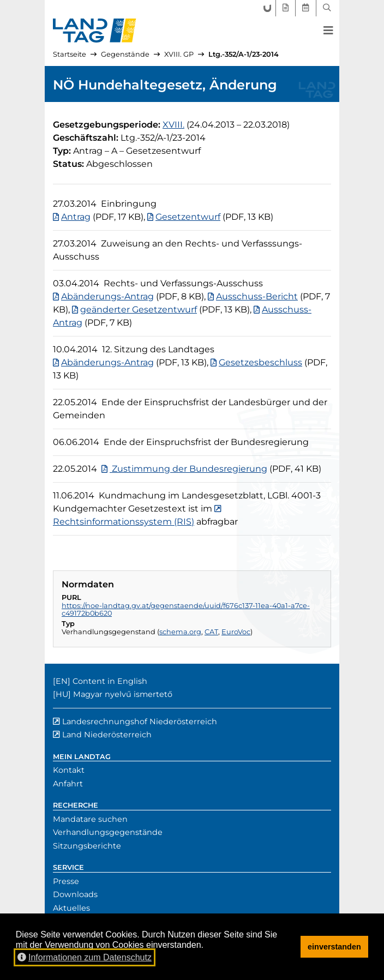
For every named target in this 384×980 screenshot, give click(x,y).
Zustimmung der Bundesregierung (188, 469)
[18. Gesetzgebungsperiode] (173, 125)
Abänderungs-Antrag (107, 296)
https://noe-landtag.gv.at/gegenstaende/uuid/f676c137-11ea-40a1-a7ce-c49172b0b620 (186, 610)
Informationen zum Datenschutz (85, 957)
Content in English (110, 681)
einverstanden (334, 947)
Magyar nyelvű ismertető (123, 694)
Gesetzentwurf (188, 217)
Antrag (76, 217)
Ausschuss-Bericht (257, 296)
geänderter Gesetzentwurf (139, 309)
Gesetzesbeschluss (260, 362)
